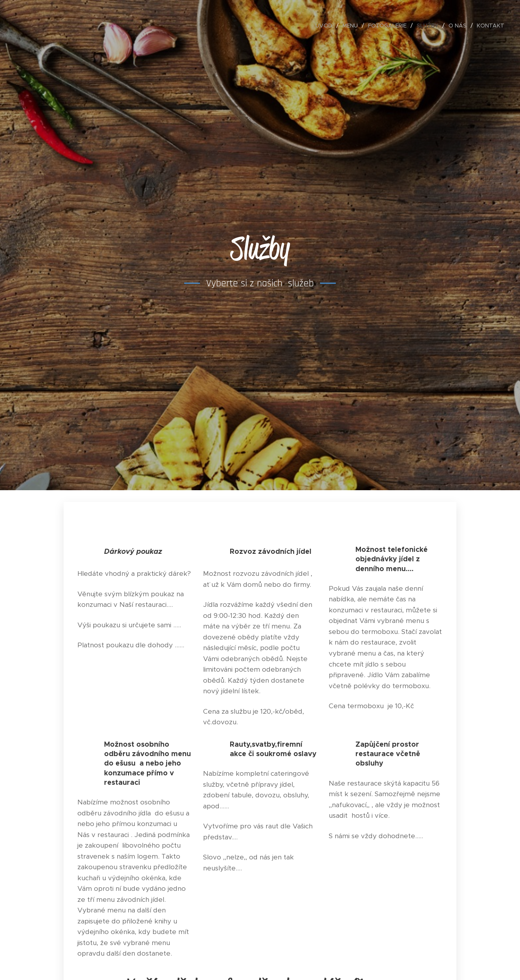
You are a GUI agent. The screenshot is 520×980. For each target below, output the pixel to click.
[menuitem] (326, 26)
